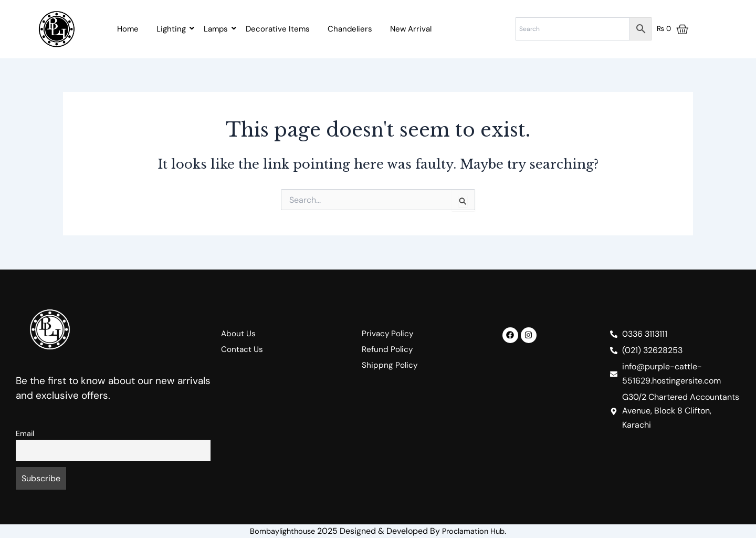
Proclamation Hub (477, 531)
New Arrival (411, 29)
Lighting (173, 29)
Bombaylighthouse (280, 531)
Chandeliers (350, 29)
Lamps (218, 29)
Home (128, 29)
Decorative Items (278, 29)
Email (25, 433)
